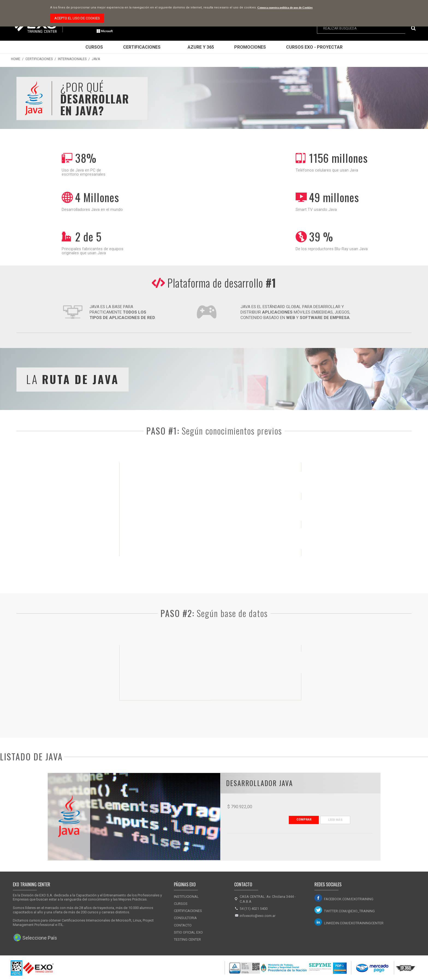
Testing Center (187, 939)
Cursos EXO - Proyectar (314, 47)
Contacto (183, 925)
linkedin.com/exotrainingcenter (354, 923)
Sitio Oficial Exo (188, 932)
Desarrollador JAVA (259, 783)
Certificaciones (142, 47)
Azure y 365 (201, 47)
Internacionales (72, 59)
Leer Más (335, 820)
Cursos (94, 47)
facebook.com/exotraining (349, 899)
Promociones (250, 47)
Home (16, 59)
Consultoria (185, 918)
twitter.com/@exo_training (349, 911)
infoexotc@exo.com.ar (258, 916)
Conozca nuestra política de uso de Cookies (285, 7)
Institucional (186, 897)
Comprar (304, 820)
